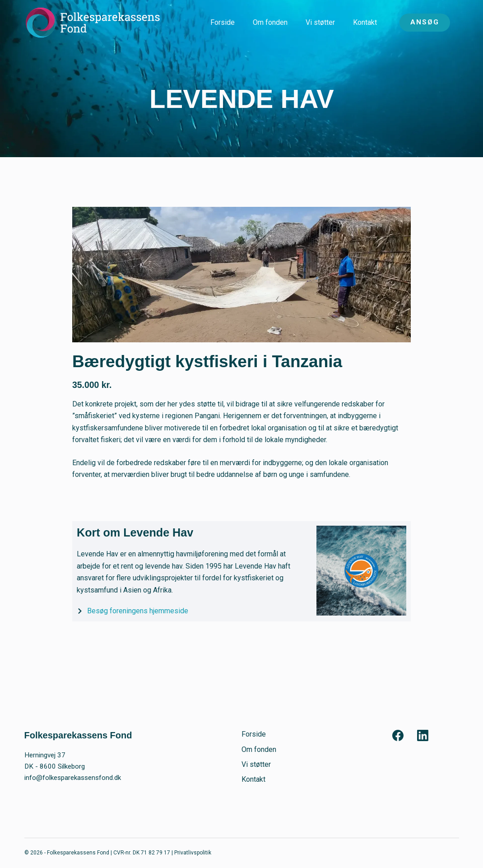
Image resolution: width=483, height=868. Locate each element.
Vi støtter (320, 22)
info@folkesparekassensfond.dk (73, 778)
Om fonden (270, 22)
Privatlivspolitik (193, 853)
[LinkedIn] (423, 735)
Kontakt (365, 22)
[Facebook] (398, 735)
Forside (223, 22)
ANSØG (425, 22)
